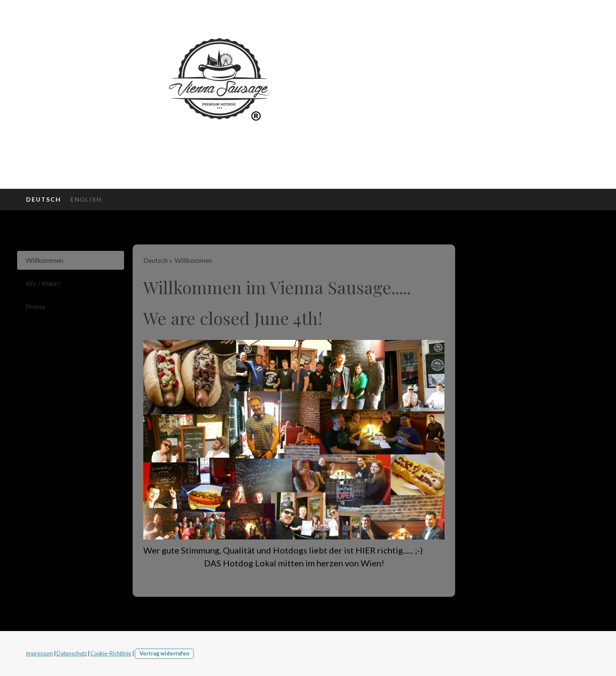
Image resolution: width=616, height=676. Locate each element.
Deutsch (44, 199)
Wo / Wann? (43, 283)
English (86, 199)
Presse (36, 306)
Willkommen (44, 260)
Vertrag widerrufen (164, 653)
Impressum (39, 653)
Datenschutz (72, 653)
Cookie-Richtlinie (111, 653)
